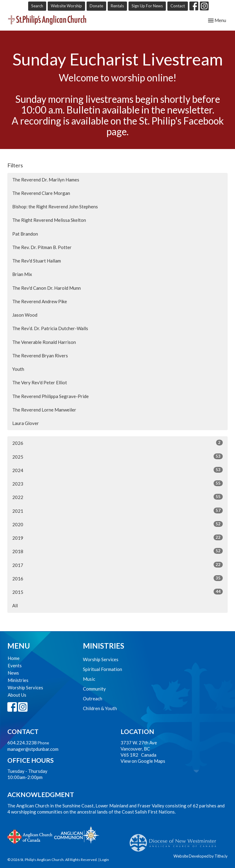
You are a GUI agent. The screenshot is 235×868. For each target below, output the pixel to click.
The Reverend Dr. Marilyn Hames (46, 180)
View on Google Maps (143, 761)
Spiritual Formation (103, 669)
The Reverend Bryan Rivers (40, 356)
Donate (96, 6)
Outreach (93, 698)
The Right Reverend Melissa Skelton (49, 220)
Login (104, 860)
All (15, 605)
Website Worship (66, 6)
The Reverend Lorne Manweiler (44, 410)
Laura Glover (26, 423)
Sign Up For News (147, 6)
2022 (117, 497)
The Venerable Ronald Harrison (44, 342)
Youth (18, 369)
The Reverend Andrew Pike (40, 301)
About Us (17, 695)
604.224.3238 (22, 743)
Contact (178, 6)
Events (15, 665)
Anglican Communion (77, 835)
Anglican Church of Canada (30, 836)
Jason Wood (25, 315)
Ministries (18, 680)
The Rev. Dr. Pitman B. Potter (42, 247)
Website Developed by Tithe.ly (201, 856)
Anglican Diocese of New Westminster (175, 840)
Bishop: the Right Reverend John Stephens (55, 207)
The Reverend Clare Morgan (41, 193)
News (13, 673)
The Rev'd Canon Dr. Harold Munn (47, 288)
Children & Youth (100, 708)
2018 (117, 551)
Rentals (117, 6)
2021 (117, 511)
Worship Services (25, 687)
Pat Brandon (25, 234)
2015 (117, 592)
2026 (117, 443)
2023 (117, 483)
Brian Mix (22, 274)
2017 (117, 565)
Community (94, 689)
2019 (117, 538)
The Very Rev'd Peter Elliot (40, 382)
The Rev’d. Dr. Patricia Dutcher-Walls (50, 328)
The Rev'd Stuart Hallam (37, 261)
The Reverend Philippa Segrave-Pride (50, 396)
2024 (117, 470)
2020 (117, 524)
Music (89, 679)
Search (37, 6)
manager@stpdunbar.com (33, 749)
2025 (117, 456)
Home (14, 658)
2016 (117, 578)
